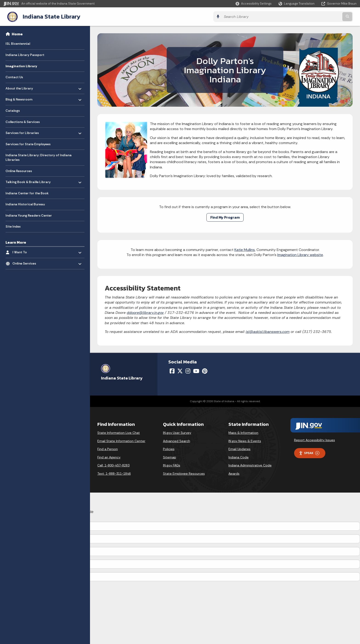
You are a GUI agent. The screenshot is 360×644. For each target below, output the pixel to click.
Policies (169, 449)
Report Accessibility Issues (315, 440)
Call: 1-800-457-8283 (113, 465)
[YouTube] (196, 371)
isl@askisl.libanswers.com (268, 331)
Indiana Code (239, 457)
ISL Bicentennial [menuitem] (18, 43)
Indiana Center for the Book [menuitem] (27, 193)
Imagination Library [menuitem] (21, 66)
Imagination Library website (300, 254)
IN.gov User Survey (177, 432)
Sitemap (170, 457)
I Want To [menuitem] (26, 251)
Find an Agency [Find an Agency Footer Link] (109, 457)
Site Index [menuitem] (13, 226)
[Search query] (313, 16)
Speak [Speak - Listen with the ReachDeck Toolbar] (309, 453)
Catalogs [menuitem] (13, 110)
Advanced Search (177, 440)
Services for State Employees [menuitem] (28, 144)
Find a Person (108, 449)
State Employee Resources (184, 473)
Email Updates (239, 449)
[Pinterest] (205, 371)
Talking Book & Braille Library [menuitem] (28, 180)
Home (17, 33)
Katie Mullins (245, 249)
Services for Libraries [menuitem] (22, 131)
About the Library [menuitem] (19, 87)
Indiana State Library (48, 16)
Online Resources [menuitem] (19, 170)
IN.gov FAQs (172, 465)
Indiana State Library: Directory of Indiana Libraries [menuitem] (39, 157)
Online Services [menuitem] (26, 262)
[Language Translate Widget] (297, 4)
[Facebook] (172, 371)
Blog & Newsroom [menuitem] (19, 98)
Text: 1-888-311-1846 (114, 473)
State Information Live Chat (119, 432)
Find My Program (225, 217)
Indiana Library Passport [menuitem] (25, 54)
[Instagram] (188, 371)
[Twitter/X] (180, 371)
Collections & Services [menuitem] (23, 121)
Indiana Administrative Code (250, 465)
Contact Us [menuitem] (14, 77)
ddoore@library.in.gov (145, 312)
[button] (254, 4)
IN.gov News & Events (245, 440)
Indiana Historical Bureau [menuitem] (25, 204)
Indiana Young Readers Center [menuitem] (29, 215)
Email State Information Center (121, 440)
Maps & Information (243, 432)
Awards (234, 473)
